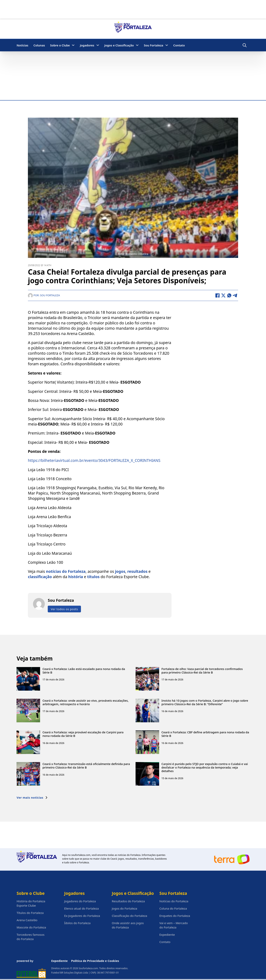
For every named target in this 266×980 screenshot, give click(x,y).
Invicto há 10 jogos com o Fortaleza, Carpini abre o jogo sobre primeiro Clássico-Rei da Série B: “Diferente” (205, 702)
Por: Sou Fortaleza (44, 295)
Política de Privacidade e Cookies (95, 961)
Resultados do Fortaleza (128, 901)
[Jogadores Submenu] (98, 45)
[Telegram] (235, 295)
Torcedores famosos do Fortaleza (30, 937)
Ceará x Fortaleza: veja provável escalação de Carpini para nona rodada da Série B (83, 734)
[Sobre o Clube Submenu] (73, 45)
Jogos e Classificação (119, 45)
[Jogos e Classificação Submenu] (137, 45)
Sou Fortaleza (154, 45)
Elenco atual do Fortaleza (82, 908)
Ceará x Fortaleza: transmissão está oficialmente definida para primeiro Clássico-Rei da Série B (86, 766)
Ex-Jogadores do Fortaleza (82, 916)
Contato (179, 45)
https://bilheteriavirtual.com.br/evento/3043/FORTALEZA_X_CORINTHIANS (94, 461)
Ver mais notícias (32, 798)
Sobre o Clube (60, 45)
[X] (223, 295)
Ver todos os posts (64, 609)
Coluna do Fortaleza (173, 908)
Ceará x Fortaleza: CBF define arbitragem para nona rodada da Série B (205, 734)
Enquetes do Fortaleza (175, 916)
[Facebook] (217, 295)
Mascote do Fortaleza (31, 927)
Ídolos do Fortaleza (77, 923)
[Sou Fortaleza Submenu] (167, 45)
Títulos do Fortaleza (30, 913)
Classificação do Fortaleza (129, 916)
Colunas (39, 45)
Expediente (167, 935)
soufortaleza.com (81, 855)
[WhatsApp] (229, 295)
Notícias (22, 45)
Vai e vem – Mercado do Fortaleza (174, 925)
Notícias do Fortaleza (174, 901)
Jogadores (87, 45)
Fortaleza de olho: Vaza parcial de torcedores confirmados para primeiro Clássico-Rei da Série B (202, 671)
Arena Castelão (27, 920)
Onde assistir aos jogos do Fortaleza (128, 925)
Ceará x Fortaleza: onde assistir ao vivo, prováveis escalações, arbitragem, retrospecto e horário (85, 702)
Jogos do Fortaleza (124, 908)
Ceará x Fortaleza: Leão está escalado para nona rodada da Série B (84, 671)
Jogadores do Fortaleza (80, 901)
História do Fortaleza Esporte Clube (31, 903)
